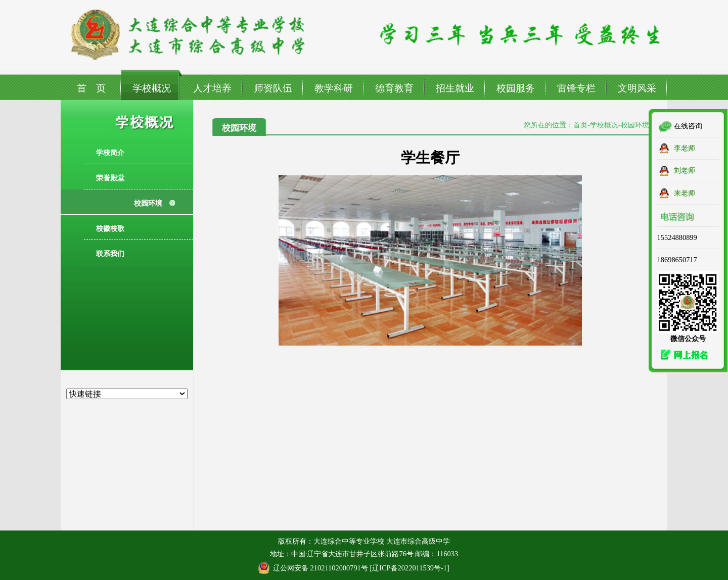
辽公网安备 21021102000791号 (321, 568)
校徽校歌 (110, 228)
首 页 (91, 88)
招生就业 (455, 88)
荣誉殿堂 (110, 178)
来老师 (685, 193)
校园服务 (516, 88)
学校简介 (110, 153)
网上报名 (681, 355)
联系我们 (110, 254)
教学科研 (334, 88)
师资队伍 (273, 88)
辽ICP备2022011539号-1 (409, 568)
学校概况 (152, 88)
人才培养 (212, 88)
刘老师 (685, 170)
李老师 (685, 148)
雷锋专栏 (576, 88)
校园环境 (148, 203)
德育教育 (394, 88)
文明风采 (637, 88)
